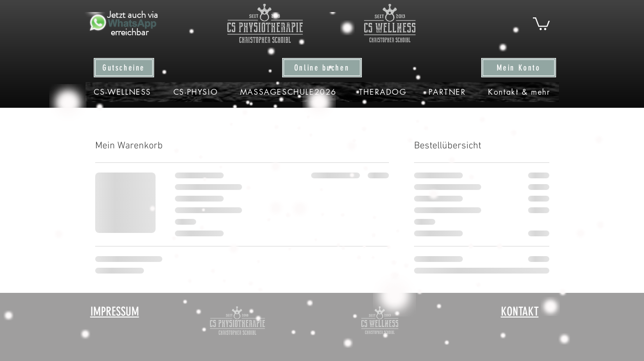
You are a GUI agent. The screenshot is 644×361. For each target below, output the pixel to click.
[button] (541, 23)
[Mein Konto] (519, 68)
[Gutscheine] (124, 68)
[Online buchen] (322, 68)
